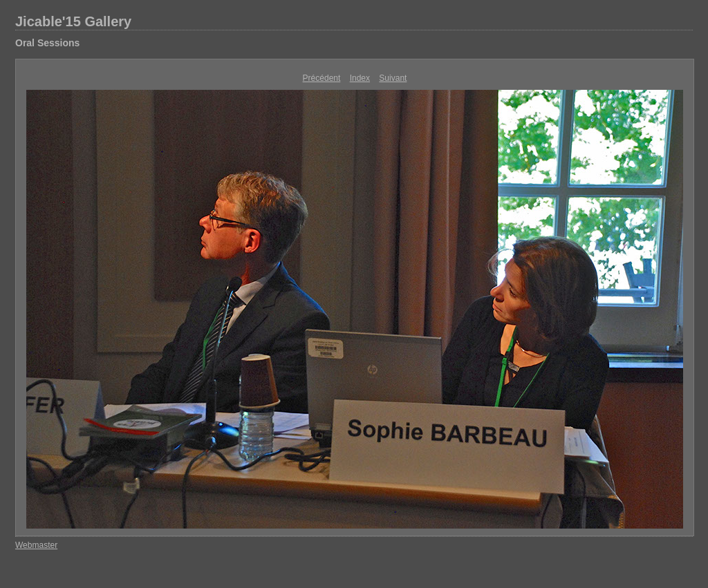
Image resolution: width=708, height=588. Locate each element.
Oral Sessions (47, 43)
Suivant (393, 78)
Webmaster (36, 545)
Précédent (322, 78)
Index (360, 78)
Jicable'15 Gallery (73, 21)
